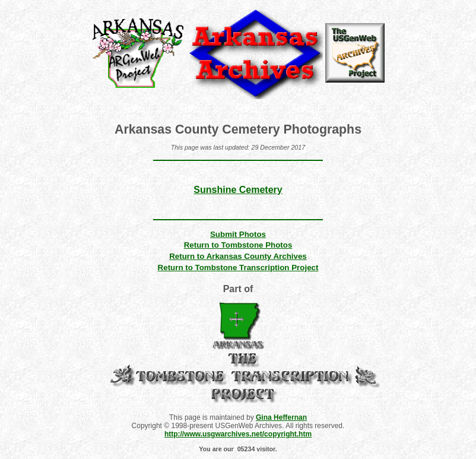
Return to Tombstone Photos (238, 245)
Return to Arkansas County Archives (238, 256)
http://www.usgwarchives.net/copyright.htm (238, 434)
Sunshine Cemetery (238, 190)
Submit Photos (238, 234)
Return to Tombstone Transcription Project (238, 268)
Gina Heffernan (281, 417)
